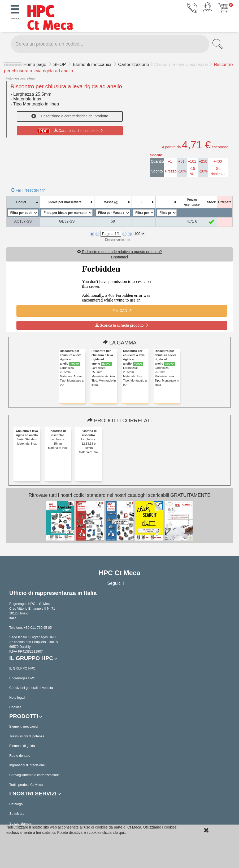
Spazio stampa (20, 823)
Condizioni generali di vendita (31, 688)
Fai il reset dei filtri (28, 190)
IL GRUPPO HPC (22, 668)
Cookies (15, 707)
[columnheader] (23, 202)
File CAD (122, 311)
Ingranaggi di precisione (27, 765)
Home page (35, 65)
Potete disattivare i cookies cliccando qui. (91, 832)
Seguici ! (116, 583)
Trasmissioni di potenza (27, 736)
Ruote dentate (20, 756)
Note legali (17, 698)
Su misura (17, 814)
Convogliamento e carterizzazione (34, 775)
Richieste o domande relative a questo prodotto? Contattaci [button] (119, 254)
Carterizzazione (134, 65)
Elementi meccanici (92, 65)
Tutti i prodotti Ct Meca (26, 785)
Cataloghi (16, 804)
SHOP (60, 65)
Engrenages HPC (22, 678)
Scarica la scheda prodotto (122, 325)
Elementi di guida (22, 746)
